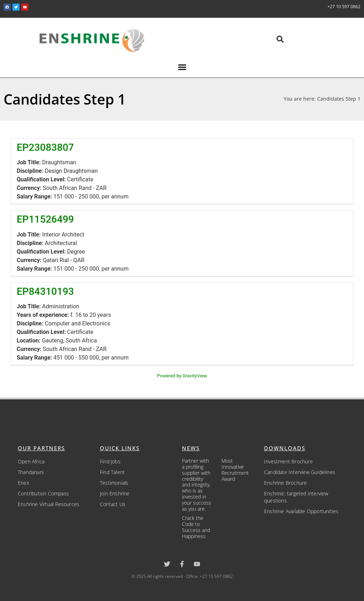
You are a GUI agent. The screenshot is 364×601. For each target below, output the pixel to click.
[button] (280, 39)
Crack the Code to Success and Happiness (196, 527)
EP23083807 (45, 147)
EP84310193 (45, 291)
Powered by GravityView (182, 376)
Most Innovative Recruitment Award (235, 470)
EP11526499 (45, 219)
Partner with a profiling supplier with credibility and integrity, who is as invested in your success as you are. (197, 485)
